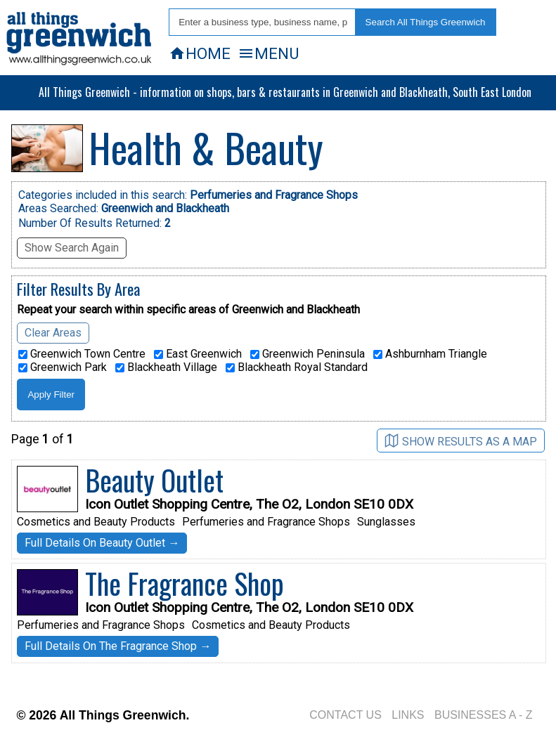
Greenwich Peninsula (308, 354)
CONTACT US (345, 715)
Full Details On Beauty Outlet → (102, 543)
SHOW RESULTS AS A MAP (461, 441)
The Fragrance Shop (185, 583)
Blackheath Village (166, 367)
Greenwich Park (63, 367)
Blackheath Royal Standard (297, 367)
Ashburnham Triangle (430, 354)
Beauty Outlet (154, 480)
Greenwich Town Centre (82, 354)
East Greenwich (198, 354)
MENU (268, 53)
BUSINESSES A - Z (484, 715)
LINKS (408, 715)
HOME (200, 53)
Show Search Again (72, 248)
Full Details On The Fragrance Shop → (118, 646)
